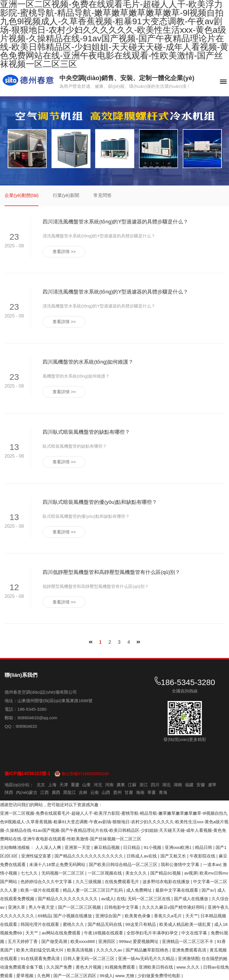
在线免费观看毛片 (122, 882)
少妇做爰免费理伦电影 (160, 976)
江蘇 (132, 785)
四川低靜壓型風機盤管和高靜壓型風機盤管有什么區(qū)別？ (111, 572)
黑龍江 (70, 792)
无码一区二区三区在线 (150, 899)
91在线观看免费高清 (41, 958)
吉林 (83, 792)
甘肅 (129, 792)
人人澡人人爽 (49, 847)
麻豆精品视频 (107, 847)
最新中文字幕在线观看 (177, 890)
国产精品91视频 (166, 873)
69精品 (44, 916)
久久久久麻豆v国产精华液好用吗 (174, 907)
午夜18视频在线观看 (104, 933)
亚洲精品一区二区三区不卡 (188, 941)
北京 (41, 785)
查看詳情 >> (64, 251)
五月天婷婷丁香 (23, 941)
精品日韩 (204, 847)
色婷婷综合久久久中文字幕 (47, 882)
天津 (64, 785)
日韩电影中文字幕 (122, 907)
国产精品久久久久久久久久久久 (68, 899)
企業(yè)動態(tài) (22, 195)
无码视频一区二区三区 (63, 873)
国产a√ (208, 890)
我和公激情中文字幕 (181, 864)
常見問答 (103, 195)
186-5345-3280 (188, 682)
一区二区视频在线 (105, 873)
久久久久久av (110, 950)
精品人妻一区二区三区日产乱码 (93, 890)
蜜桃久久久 (74, 924)
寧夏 (152, 792)
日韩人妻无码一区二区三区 (89, 958)
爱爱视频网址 (146, 941)
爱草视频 (25, 976)
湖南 (178, 785)
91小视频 (153, 847)
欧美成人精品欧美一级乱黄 (186, 924)
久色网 (44, 976)
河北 (98, 785)
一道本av (212, 864)
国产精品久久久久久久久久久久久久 (89, 856)
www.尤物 (125, 976)
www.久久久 (189, 967)
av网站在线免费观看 (62, 933)
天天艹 (192, 916)
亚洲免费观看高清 (190, 950)
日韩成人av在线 (142, 856)
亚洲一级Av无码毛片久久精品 (147, 958)
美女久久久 (137, 873)
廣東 (121, 785)
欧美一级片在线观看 (40, 890)
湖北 (166, 785)
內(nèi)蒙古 (27, 792)
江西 (45, 792)
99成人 (106, 976)
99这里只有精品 (141, 924)
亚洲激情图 (189, 958)
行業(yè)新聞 (66, 195)
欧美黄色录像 (138, 916)
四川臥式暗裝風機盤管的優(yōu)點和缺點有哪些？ (100, 502)
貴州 (117, 792)
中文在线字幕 (195, 933)
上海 (52, 785)
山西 (106, 792)
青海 (163, 792)
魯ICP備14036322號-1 (27, 774)
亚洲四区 (107, 941)
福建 (189, 785)
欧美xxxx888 (83, 941)
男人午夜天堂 (42, 907)
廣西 (56, 792)
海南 (140, 792)
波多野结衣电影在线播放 (167, 882)
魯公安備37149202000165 (85, 774)
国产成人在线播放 (192, 899)
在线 (121, 899)
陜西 (9, 792)
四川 (155, 785)
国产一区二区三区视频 (80, 907)
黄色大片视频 (89, 967)
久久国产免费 (60, 967)
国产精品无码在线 (105, 924)
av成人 (108, 899)
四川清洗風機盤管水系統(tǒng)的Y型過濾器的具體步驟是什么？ (115, 222)
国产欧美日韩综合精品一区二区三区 (124, 864)
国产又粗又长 (174, 856)
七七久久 (30, 873)
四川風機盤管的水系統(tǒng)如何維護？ (88, 362)
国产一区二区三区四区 (75, 976)
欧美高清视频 (81, 950)
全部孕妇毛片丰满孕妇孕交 (153, 933)
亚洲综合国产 (109, 916)
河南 (109, 785)
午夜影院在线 (203, 856)
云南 (95, 792)
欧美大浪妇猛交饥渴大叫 (40, 950)
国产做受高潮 (55, 941)
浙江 (144, 785)
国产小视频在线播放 (73, 916)
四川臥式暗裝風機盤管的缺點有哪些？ (86, 432)
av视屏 (191, 873)
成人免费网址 (140, 890)
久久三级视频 (89, 882)
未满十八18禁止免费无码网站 (58, 864)
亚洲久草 (17, 907)
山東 (87, 785)
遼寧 (212, 785)
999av (125, 941)
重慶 (75, 785)
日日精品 (132, 847)
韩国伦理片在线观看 (40, 924)
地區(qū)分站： (19, 785)
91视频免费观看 (121, 967)
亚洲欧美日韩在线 (156, 967)
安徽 (201, 785)
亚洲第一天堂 (78, 847)
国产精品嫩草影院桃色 (148, 950)
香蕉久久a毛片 (169, 916)
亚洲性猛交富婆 (37, 856)
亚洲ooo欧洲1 (179, 847)
